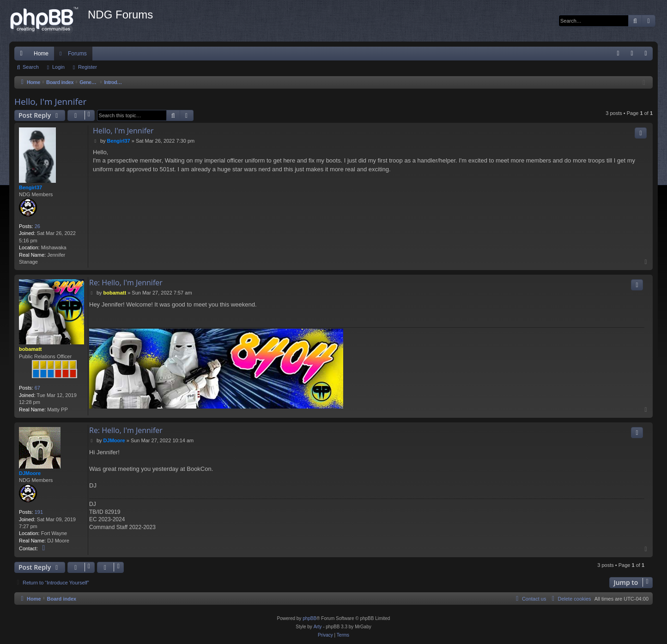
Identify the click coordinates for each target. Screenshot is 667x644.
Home (41, 54)
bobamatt (30, 349)
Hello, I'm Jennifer (50, 102)
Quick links (23, 55)
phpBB (309, 618)
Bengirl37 (30, 187)
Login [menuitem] (634, 55)
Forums (77, 54)
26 (37, 226)
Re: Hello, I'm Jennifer (126, 283)
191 (39, 512)
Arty (318, 627)
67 (37, 388)
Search (31, 67)
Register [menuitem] (648, 55)
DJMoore (30, 473)
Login (58, 67)
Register (88, 67)
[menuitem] (618, 54)
